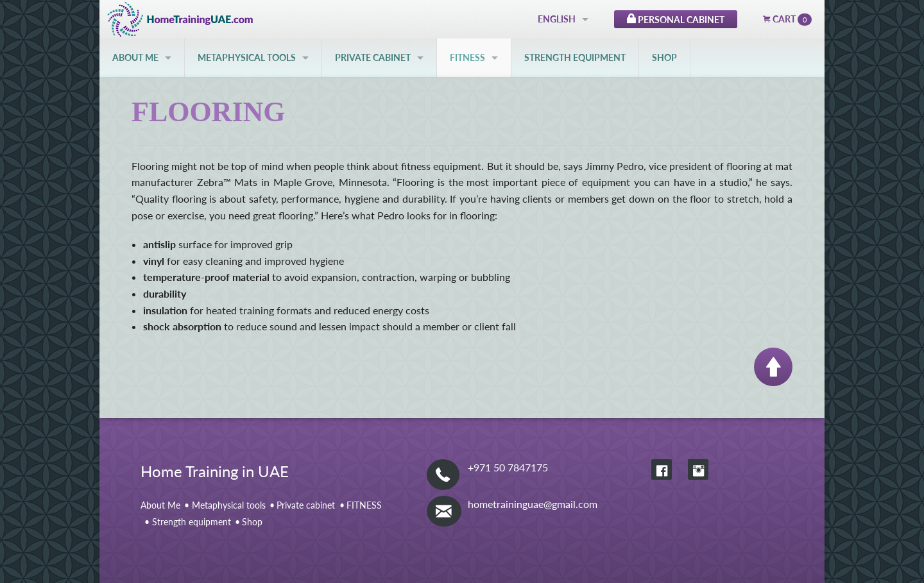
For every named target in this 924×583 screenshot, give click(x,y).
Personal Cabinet (676, 18)
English (557, 19)
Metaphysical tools (247, 57)
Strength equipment (575, 57)
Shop (664, 57)
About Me (135, 57)
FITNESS (467, 57)
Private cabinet (373, 57)
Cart (787, 20)
